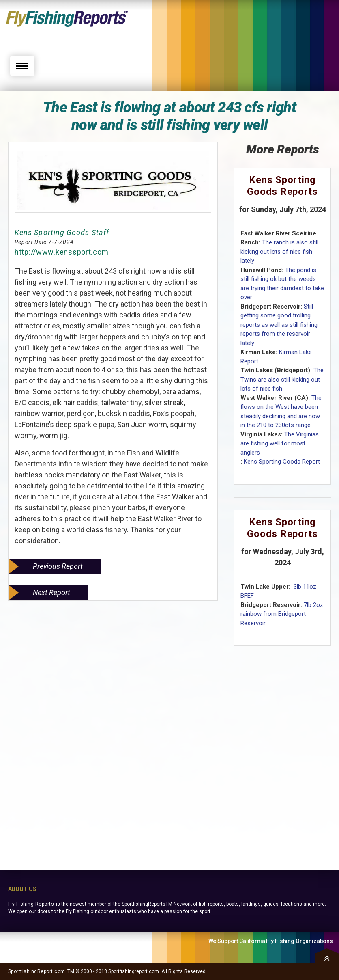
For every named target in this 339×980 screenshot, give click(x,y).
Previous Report (58, 566)
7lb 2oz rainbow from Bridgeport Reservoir (282, 614)
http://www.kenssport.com (61, 252)
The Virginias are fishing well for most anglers (280, 444)
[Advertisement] (255, 31)
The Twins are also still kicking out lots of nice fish (282, 379)
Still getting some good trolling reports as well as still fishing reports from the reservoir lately (279, 325)
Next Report (51, 593)
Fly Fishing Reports (31, 904)
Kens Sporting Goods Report (282, 462)
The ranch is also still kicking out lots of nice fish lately (279, 251)
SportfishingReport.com (37, 971)
